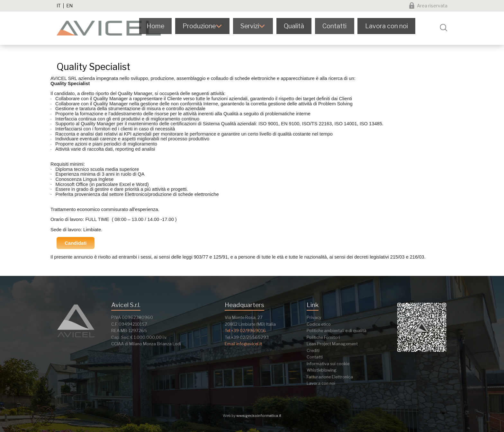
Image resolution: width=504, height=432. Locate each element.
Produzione (208, 27)
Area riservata (432, 6)
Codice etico (319, 324)
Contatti (342, 27)
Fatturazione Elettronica (330, 377)
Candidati (76, 243)
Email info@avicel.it (243, 344)
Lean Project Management (332, 344)
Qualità (302, 27)
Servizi (258, 27)
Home (165, 27)
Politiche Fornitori (323, 337)
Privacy (314, 317)
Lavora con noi (393, 27)
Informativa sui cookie (328, 364)
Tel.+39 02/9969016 (245, 331)
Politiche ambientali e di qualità (337, 331)
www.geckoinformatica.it (259, 416)
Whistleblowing (322, 370)
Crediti (313, 351)
